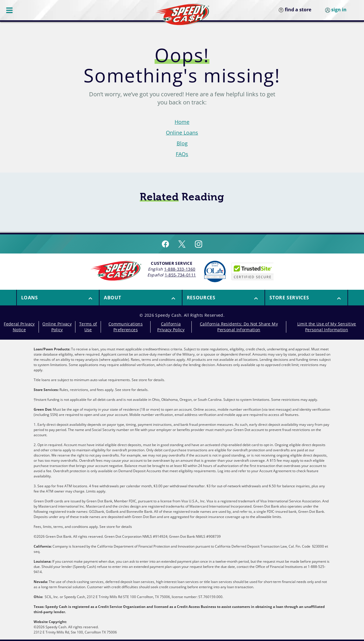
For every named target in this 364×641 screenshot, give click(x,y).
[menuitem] (58, 298)
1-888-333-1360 (180, 269)
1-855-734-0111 (180, 275)
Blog (182, 143)
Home (182, 122)
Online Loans (182, 133)
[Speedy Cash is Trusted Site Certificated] (253, 271)
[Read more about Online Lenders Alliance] (215, 271)
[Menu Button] (10, 10)
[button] (58, 298)
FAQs (182, 154)
